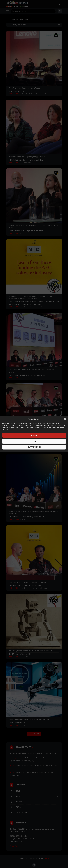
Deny (34, 441)
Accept (34, 435)
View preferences (34, 447)
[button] (65, 419)
